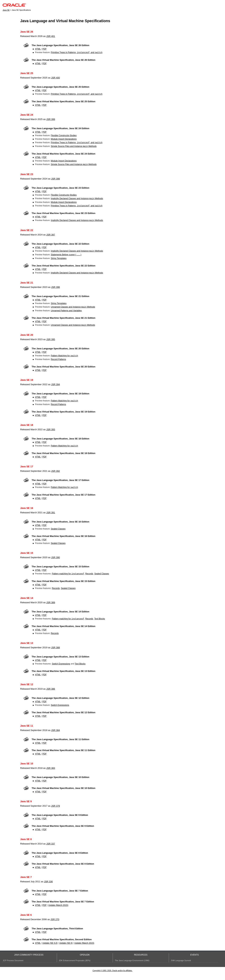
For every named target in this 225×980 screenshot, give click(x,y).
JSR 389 (51, 609)
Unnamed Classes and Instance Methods (73, 311)
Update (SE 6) (66, 950)
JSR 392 (56, 477)
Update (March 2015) (58, 912)
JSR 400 (56, 78)
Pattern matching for (68, 580)
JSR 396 (56, 291)
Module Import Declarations (64, 140)
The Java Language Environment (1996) (132, 967)
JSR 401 (51, 36)
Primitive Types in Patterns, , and (77, 53)
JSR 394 (56, 389)
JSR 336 (48, 888)
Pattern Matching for (64, 361)
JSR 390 (56, 563)
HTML (38, 49)
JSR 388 (56, 654)
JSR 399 (51, 120)
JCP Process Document (13, 967)
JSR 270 (55, 926)
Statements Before (66, 258)
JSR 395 (51, 344)
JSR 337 (51, 850)
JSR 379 (56, 813)
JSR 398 (56, 180)
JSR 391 (51, 519)
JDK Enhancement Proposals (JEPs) (75, 967)
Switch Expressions (61, 670)
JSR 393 (51, 435)
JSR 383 (51, 775)
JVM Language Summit (181, 967)
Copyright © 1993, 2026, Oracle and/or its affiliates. (113, 977)
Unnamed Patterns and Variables (66, 315)
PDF (44, 49)
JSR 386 (51, 696)
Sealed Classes (58, 535)
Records (89, 580)
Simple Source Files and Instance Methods (74, 148)
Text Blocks (100, 625)
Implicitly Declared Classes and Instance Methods (77, 201)
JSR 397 (51, 237)
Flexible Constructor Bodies (64, 136)
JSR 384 (56, 737)
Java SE (6, 10)
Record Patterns (58, 364)
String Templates (59, 262)
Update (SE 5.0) (50, 950)
